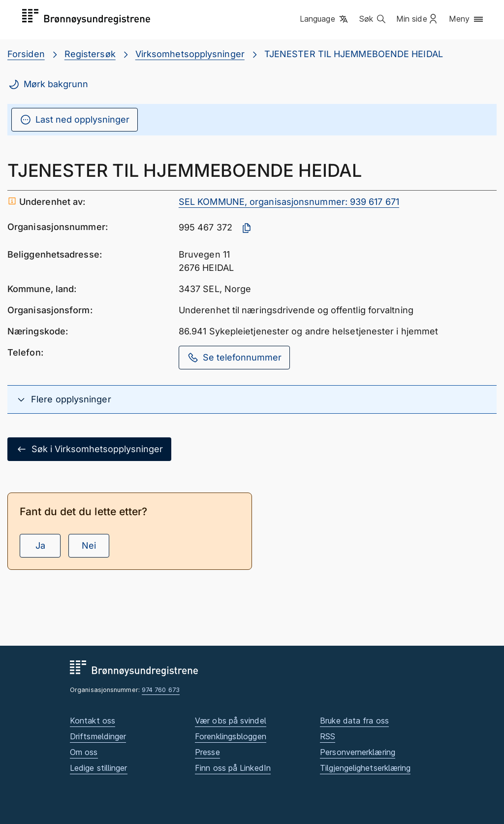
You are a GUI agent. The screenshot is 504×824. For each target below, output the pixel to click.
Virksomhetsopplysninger (190, 54)
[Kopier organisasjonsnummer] (247, 228)
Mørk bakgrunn (48, 84)
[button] (325, 19)
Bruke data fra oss (354, 721)
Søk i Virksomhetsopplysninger (89, 449)
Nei (89, 545)
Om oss (84, 752)
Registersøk (90, 54)
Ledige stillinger (99, 768)
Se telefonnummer (234, 358)
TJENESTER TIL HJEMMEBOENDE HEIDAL (354, 54)
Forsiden (26, 54)
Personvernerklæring (358, 752)
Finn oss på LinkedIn (233, 768)
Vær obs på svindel (231, 721)
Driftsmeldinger (98, 736)
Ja (40, 545)
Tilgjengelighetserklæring (365, 768)
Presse (207, 752)
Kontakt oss (93, 721)
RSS (328, 736)
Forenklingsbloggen (231, 736)
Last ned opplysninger (75, 120)
